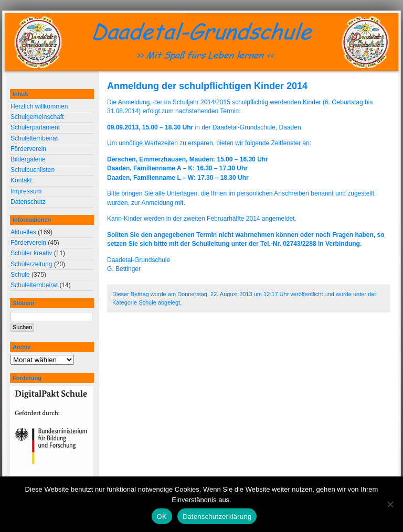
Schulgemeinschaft (37, 117)
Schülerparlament (35, 127)
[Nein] (390, 504)
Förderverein (28, 149)
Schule (147, 302)
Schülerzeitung (31, 264)
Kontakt (21, 180)
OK (162, 517)
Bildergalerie (28, 159)
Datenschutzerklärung (217, 517)
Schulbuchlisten (33, 170)
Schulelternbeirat (34, 138)
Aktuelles (23, 232)
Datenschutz (28, 202)
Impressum (26, 191)
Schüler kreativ (31, 253)
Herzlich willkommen (39, 106)
